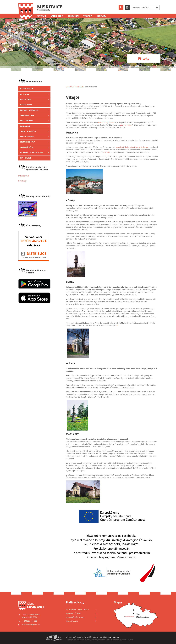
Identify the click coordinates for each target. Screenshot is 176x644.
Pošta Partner (27, 121)
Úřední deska (57, 16)
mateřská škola (122, 147)
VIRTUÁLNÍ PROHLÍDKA (75, 87)
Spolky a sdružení (28, 131)
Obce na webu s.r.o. (111, 637)
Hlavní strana (27, 89)
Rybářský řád (23, 176)
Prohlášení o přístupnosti (77, 610)
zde (117, 326)
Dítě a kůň (106, 152)
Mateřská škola (27, 137)
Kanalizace (25, 126)
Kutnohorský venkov (106, 122)
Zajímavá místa (27, 147)
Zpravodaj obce (27, 115)
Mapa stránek (72, 621)
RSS (73, 613)
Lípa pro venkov (126, 125)
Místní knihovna (28, 142)
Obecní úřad (26, 99)
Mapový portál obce (29, 110)
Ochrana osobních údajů (32, 153)
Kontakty (101, 16)
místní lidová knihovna (139, 147)
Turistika (88, 16)
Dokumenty (73, 16)
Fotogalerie (26, 158)
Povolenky (22, 181)
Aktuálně (42, 16)
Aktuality (25, 94)
